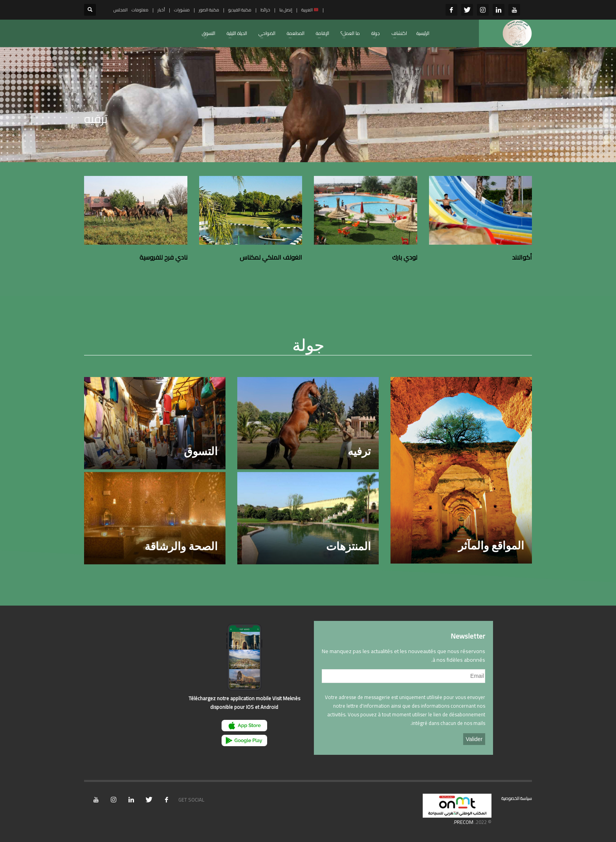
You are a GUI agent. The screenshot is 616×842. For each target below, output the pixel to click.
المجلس (121, 10)
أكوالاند (522, 257)
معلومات (140, 10)
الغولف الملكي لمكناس (271, 257)
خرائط (265, 10)
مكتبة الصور (209, 10)
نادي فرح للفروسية (163, 257)
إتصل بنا (286, 10)
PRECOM (464, 822)
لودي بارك (405, 257)
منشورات (182, 10)
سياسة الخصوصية (517, 798)
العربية (310, 10)
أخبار (161, 10)
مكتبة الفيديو (240, 10)
